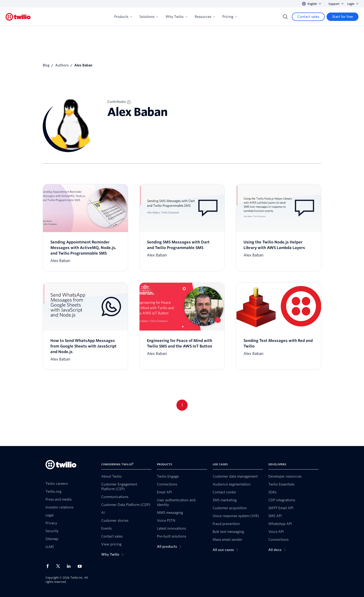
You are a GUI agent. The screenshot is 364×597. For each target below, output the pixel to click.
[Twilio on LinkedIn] (70, 566)
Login (353, 4)
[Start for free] (343, 17)
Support (336, 4)
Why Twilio (176, 17)
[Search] (285, 17)
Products (123, 17)
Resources (205, 17)
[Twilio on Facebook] (49, 566)
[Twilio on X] (60, 566)
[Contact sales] (308, 17)
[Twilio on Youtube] (81, 566)
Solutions (149, 17)
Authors (62, 65)
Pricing (230, 17)
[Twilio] (18, 17)
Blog (46, 65)
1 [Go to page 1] (182, 405)
